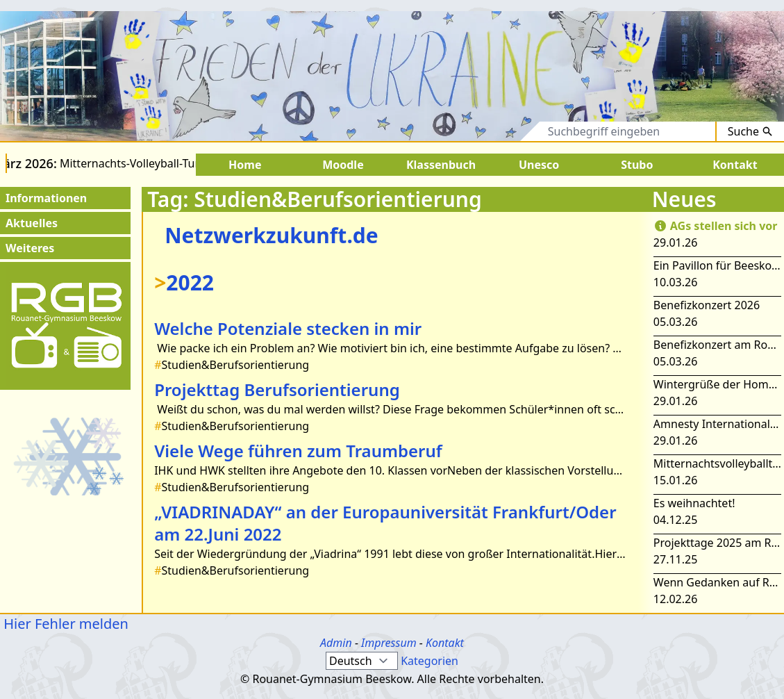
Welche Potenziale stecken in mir (288, 328)
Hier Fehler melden (64, 624)
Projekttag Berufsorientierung (277, 389)
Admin (336, 643)
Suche (750, 131)
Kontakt (445, 643)
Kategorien (429, 661)
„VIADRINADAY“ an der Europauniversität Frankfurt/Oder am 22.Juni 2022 (385, 523)
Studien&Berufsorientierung (232, 365)
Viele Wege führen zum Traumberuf (298, 451)
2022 (184, 282)
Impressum (389, 643)
